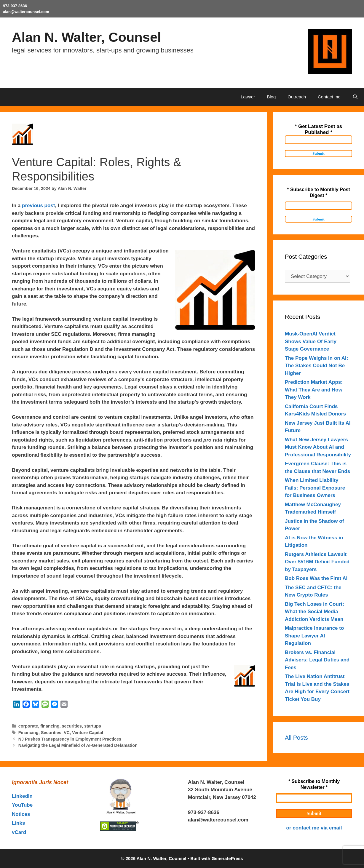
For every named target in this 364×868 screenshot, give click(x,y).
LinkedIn (22, 796)
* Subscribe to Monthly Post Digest (318, 192)
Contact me (329, 97)
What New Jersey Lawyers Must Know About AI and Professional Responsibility (318, 447)
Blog (271, 97)
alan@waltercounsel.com (26, 12)
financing (50, 726)
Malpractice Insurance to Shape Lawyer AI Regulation (314, 636)
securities (72, 726)
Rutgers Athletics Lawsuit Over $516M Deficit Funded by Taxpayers (317, 562)
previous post (38, 206)
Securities (51, 733)
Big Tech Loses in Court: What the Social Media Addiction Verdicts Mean (314, 612)
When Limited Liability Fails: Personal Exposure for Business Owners (315, 488)
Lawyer (248, 97)
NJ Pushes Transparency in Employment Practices (70, 739)
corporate (28, 726)
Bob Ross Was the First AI (316, 578)
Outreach (297, 97)
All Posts (296, 738)
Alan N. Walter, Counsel (86, 37)
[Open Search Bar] (355, 97)
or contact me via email (314, 828)
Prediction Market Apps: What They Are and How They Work (314, 390)
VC (67, 733)
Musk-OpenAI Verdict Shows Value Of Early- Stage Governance (312, 341)
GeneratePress (227, 858)
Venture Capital (88, 733)
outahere (230, 812)
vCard (19, 832)
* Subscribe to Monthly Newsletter (314, 784)
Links (18, 823)
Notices (21, 814)
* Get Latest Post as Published (319, 129)
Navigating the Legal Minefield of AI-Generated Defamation (78, 745)
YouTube (22, 805)
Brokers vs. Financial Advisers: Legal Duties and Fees (317, 660)
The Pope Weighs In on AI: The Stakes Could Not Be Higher (316, 366)
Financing (28, 733)
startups (93, 726)
